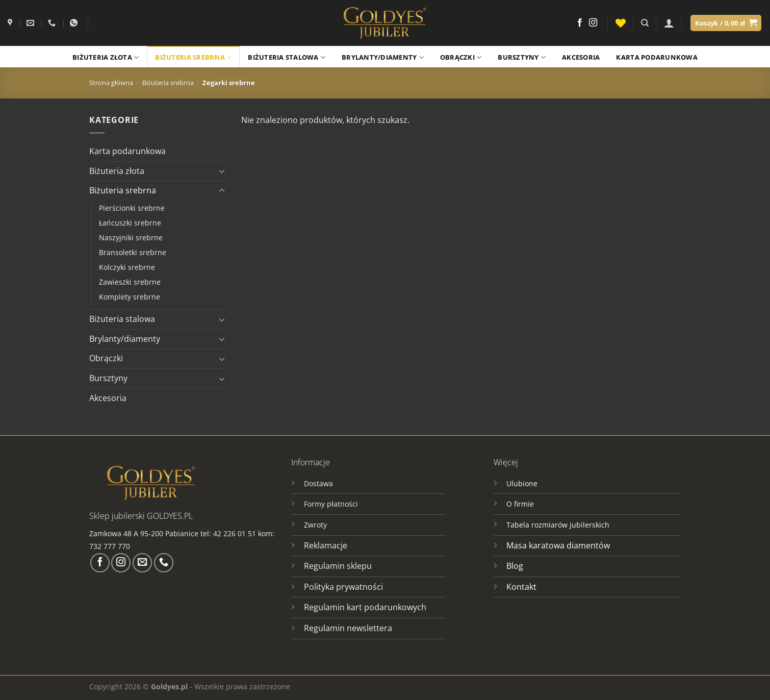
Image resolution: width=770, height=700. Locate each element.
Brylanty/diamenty (125, 339)
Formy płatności (331, 504)
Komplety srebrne (130, 297)
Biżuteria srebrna (193, 57)
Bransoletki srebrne (133, 252)
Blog (515, 566)
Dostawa (318, 483)
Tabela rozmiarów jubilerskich (558, 525)
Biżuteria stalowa (287, 57)
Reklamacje (326, 545)
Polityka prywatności (343, 587)
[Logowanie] (669, 23)
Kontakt (521, 587)
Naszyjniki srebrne (131, 237)
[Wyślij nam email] (142, 563)
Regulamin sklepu (338, 566)
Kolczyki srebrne (127, 267)
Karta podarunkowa (657, 57)
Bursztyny (522, 57)
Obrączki (461, 57)
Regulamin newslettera (348, 628)
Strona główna (111, 83)
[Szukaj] (645, 23)
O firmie (520, 504)
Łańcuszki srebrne (130, 223)
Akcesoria (581, 57)
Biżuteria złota (106, 57)
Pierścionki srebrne (132, 208)
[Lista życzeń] (621, 23)
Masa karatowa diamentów (558, 545)
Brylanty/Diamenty (383, 57)
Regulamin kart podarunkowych (366, 607)
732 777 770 (111, 546)
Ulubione (522, 483)
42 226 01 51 (235, 533)
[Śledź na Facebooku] (580, 23)
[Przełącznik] (222, 171)
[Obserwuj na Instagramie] (593, 23)
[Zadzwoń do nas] (164, 563)
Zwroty (315, 525)
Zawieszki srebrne (130, 282)
